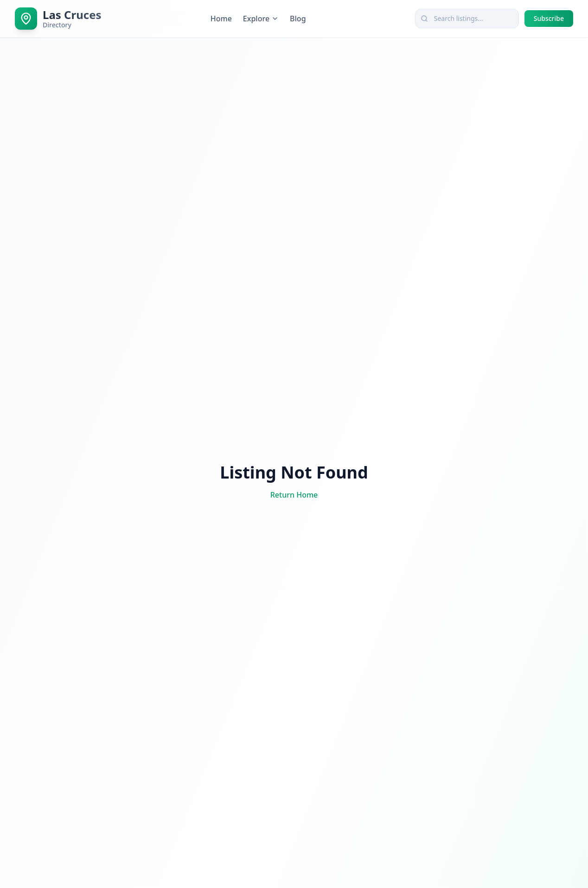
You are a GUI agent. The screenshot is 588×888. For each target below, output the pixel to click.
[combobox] (467, 19)
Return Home (294, 495)
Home (221, 19)
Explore (261, 19)
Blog (298, 19)
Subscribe (549, 18)
